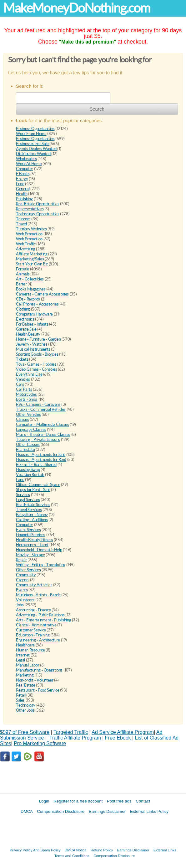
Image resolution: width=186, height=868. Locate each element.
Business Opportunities (35, 129)
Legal (20, 660)
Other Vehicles (28, 414)
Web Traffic (26, 244)
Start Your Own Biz (32, 264)
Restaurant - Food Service (38, 690)
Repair (21, 560)
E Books (23, 174)
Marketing (25, 675)
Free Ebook (118, 738)
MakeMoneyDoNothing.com (77, 8)
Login (44, 801)
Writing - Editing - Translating (41, 565)
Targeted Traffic (71, 732)
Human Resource (30, 650)
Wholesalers (26, 159)
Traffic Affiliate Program (75, 738)
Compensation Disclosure (61, 811)
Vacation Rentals (30, 475)
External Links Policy (149, 811)
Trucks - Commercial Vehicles (41, 409)
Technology (26, 705)
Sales (20, 700)
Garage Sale (26, 329)
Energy (22, 179)
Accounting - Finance (33, 610)
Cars (20, 384)
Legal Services (28, 500)
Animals (23, 274)
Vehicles (23, 379)
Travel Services (29, 510)
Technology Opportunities (38, 214)
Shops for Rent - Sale (33, 490)
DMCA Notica (76, 850)
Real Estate (26, 685)
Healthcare (25, 645)
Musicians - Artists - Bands (38, 595)
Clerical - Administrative (36, 625)
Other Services (28, 570)
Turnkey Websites (31, 229)
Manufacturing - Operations (39, 670)
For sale (23, 269)
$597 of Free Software (25, 732)
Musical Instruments (33, 349)
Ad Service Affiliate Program (123, 732)
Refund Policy (102, 850)
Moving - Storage (30, 555)
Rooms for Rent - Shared (36, 465)
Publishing (24, 199)
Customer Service (31, 630)
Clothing (23, 309)
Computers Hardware (34, 314)
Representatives (30, 209)
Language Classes (31, 429)
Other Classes (28, 444)
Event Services (28, 530)
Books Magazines (31, 289)
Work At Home (29, 164)
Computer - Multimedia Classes (43, 424)
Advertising (26, 249)
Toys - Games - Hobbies (36, 364)
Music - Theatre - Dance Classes (43, 434)
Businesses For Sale (33, 144)
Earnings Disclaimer (107, 811)
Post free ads (119, 801)
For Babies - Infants (32, 324)
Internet (23, 655)
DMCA (27, 811)
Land (20, 480)
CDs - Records (28, 299)
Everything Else (29, 374)
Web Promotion (29, 234)
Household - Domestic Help (39, 550)
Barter (21, 284)
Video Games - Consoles (36, 369)
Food (20, 184)
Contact (143, 801)
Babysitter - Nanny (32, 515)
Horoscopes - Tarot (32, 545)
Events (22, 590)
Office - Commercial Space (38, 485)
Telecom (23, 219)
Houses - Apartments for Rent (41, 460)
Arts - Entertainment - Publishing (43, 620)
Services (23, 495)
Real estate (25, 450)
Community (26, 575)
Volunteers (25, 600)
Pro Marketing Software (40, 743)
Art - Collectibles (30, 279)
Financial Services (31, 535)
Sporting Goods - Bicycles (37, 354)
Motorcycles (26, 394)
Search (97, 109)
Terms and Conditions (72, 856)
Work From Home (31, 134)
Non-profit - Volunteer (35, 680)
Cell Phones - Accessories (37, 304)
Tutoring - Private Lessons (38, 439)
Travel (21, 224)
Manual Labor (28, 665)
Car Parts (24, 389)
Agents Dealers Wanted (37, 149)
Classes (22, 419)
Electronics (25, 319)
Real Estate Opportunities (38, 204)
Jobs (20, 605)
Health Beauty (28, 334)
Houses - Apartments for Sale (41, 455)
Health (22, 194)
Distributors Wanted (34, 154)
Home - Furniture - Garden (38, 339)
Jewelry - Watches (32, 344)
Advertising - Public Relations (40, 615)
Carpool (23, 580)
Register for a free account (78, 801)
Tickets (22, 359)
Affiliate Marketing (32, 254)
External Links (165, 850)
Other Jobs (25, 710)
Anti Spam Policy (47, 850)
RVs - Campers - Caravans (38, 404)
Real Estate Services (33, 505)
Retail (21, 695)
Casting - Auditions (32, 520)
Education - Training (33, 635)
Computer (25, 169)
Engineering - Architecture (38, 640)
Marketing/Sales (30, 259)
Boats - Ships (27, 399)
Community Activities (34, 585)
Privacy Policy (21, 850)
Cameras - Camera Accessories (42, 294)
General (23, 189)
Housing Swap (28, 470)
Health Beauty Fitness (35, 540)
